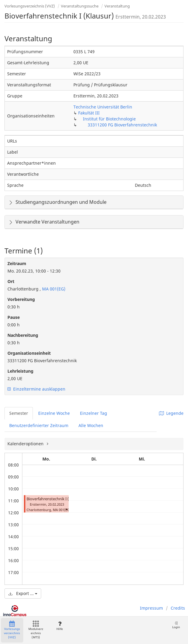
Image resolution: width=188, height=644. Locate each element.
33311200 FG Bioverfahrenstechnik (122, 125)
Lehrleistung (20, 371)
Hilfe (60, 626)
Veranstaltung (117, 6)
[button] (66, 509)
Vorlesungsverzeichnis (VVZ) (30, 6)
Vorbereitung (21, 299)
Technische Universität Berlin (103, 107)
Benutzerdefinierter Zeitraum (39, 425)
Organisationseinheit (29, 353)
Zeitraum (17, 263)
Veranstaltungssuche (80, 6)
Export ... (23, 593)
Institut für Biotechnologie (109, 119)
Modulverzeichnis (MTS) (36, 630)
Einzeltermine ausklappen (36, 389)
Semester (19, 413)
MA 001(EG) (53, 289)
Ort (11, 281)
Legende (171, 413)
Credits (178, 608)
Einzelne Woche (54, 413)
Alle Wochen (91, 425)
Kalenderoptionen (26, 444)
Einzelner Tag (94, 413)
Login (176, 625)
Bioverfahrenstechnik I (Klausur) (55, 499)
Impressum (151, 608)
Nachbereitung (23, 335)
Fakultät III (89, 113)
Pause (14, 317)
